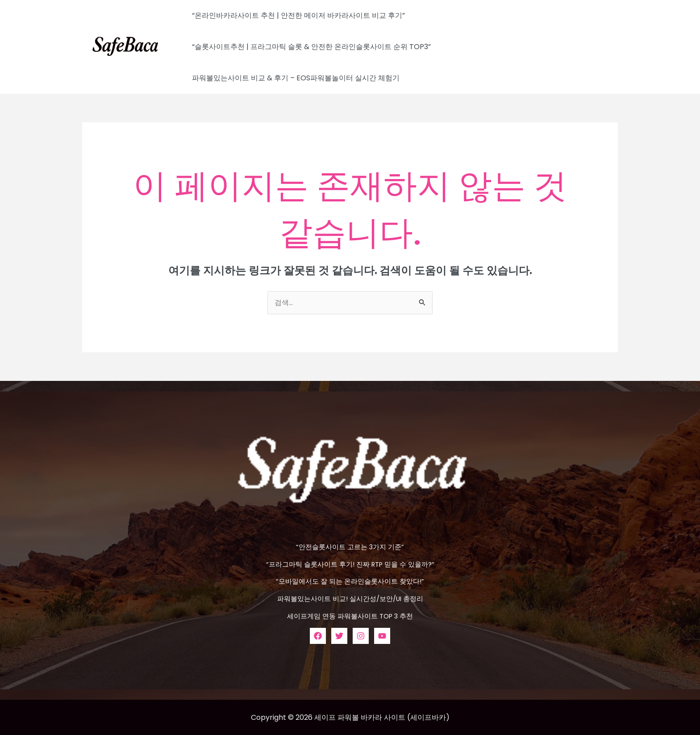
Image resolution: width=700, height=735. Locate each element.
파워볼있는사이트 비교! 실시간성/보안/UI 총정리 (350, 598)
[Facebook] (318, 635)
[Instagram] (361, 635)
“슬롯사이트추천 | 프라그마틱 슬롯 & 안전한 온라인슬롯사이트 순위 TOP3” (310, 47)
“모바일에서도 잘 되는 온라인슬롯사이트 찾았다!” (350, 581)
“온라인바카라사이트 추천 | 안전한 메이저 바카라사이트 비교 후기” (297, 15)
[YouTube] (382, 635)
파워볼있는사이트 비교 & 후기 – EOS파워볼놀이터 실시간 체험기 (294, 78)
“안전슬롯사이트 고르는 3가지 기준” (350, 547)
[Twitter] (339, 635)
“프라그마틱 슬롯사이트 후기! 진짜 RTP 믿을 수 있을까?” (350, 564)
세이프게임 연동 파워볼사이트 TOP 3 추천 (350, 616)
